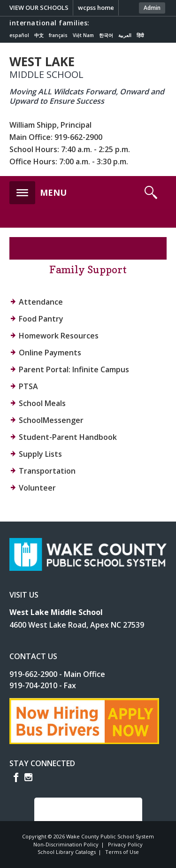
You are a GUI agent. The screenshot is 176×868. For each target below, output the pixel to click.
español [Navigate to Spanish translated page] (19, 35)
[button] (38, 190)
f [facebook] (16, 777)
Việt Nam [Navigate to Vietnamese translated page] (83, 35)
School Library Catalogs (67, 852)
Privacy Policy (125, 844)
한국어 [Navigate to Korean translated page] (106, 35)
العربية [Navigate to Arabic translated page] (125, 35)
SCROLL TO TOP (82, 809)
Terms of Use (122, 852)
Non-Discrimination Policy (66, 844)
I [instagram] (28, 777)
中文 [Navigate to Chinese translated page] (39, 35)
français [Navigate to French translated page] (58, 35)
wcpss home (96, 8)
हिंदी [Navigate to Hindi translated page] (140, 35)
